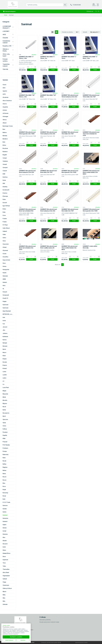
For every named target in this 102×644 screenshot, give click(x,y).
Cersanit (5, 168)
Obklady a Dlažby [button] (6, 50)
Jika (4, 330)
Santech (5, 521)
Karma (5, 340)
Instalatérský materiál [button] (6, 42)
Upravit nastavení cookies (81, 643)
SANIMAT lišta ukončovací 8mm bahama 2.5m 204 (27, 171)
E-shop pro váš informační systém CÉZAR (51, 643)
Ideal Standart (7, 311)
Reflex (5, 464)
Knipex (5, 359)
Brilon (4, 145)
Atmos (5, 120)
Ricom (5, 477)
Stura (4, 557)
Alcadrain (5, 97)
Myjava (5, 403)
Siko (4, 537)
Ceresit (5, 164)
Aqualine (5, 107)
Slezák (5, 541)
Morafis (5, 400)
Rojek (4, 490)
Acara (4, 85)
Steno (4, 550)
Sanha (4, 512)
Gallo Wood (6, 228)
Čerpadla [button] (5, 38)
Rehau (4, 470)
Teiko (4, 566)
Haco (4, 263)
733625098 (77, 5)
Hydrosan (5, 305)
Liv (4, 384)
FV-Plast (5, 225)
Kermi (4, 349)
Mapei (4, 391)
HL (3, 289)
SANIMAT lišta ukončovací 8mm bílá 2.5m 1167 (49, 171)
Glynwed (5, 250)
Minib (4, 397)
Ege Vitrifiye (6, 206)
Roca (4, 486)
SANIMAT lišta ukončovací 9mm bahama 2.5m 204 (49, 210)
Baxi (4, 129)
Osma (4, 426)
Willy (4, 595)
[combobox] (77, 32)
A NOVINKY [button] (6, 31)
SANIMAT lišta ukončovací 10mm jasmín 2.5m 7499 (27, 133)
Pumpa (5, 451)
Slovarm (5, 544)
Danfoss (5, 177)
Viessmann (6, 585)
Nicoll (4, 407)
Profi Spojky (6, 445)
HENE (4, 279)
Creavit (5, 171)
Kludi (4, 356)
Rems (4, 474)
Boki (4, 142)
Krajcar (5, 365)
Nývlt (4, 416)
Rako (4, 458)
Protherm (5, 448)
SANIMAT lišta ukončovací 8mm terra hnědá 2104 (27, 210)
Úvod (6, 15)
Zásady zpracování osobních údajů (49, 622)
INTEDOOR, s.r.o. (8, 314)
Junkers (5, 333)
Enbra (4, 209)
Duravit (5, 203)
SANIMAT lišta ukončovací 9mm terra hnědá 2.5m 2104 (27, 248)
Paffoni (5, 429)
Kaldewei (5, 337)
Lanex (4, 372)
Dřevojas (5, 196)
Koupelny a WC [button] (7, 46)
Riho (4, 483)
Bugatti (5, 155)
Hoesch (5, 292)
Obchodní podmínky (45, 620)
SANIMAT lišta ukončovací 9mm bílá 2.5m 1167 (70, 210)
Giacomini (6, 244)
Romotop (5, 493)
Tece (4, 563)
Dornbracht (6, 190)
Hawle (4, 273)
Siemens (5, 534)
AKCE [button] (4, 35)
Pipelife (5, 435)
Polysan (5, 442)
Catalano (5, 161)
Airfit (4, 94)
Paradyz (5, 432)
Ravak (4, 461)
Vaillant (5, 579)
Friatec (5, 222)
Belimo (5, 132)
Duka (4, 199)
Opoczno (5, 419)
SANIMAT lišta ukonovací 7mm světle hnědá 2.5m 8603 (69, 248)
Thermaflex (6, 569)
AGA (4, 88)
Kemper (5, 343)
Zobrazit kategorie (9, 11)
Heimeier (5, 276)
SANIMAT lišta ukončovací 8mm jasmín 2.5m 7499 (70, 171)
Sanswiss (5, 518)
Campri (5, 158)
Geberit (5, 231)
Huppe (5, 301)
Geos (4, 241)
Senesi (5, 528)
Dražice (5, 193)
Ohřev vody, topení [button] (6, 55)
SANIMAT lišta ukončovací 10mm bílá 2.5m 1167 (91, 96)
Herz (4, 286)
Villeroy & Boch (7, 588)
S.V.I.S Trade (6, 502)
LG (3, 381)
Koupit (32, 70)
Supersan (5, 560)
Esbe (4, 212)
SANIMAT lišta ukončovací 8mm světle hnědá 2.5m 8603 (91, 172)
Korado (5, 362)
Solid (4, 547)
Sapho (5, 525)
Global (5, 247)
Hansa (4, 266)
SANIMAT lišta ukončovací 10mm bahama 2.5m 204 (70, 96)
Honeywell (6, 295)
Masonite (5, 394)
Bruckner (5, 148)
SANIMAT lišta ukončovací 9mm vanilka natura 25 (49, 247)
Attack (5, 123)
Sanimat (11, 15)
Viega (4, 582)
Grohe (4, 254)
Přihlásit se (90, 11)
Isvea (4, 321)
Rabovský (6, 455)
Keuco (4, 352)
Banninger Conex (8, 126)
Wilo (4, 598)
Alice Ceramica (7, 101)
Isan (4, 317)
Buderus (5, 152)
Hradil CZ (5, 298)
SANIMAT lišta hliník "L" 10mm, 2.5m (26, 57)
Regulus (5, 467)
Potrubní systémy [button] (5, 60)
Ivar (4, 324)
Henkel (5, 282)
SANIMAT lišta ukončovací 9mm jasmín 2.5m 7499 (91, 210)
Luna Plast (6, 388)
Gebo (4, 234)
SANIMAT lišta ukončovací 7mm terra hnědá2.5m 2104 (91, 134)
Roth (4, 499)
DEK (4, 183)
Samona (5, 505)
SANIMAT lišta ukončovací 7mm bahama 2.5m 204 (49, 133)
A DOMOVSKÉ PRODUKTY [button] (7, 27)
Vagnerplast (6, 576)
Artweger (5, 117)
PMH (4, 439)
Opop (4, 423)
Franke (5, 219)
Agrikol (5, 91)
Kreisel (5, 368)
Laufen (5, 375)
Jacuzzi (5, 327)
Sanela (5, 509)
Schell (4, 531)
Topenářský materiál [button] (6, 65)
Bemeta (5, 136)
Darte (4, 180)
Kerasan (5, 346)
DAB (4, 174)
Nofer (4, 410)
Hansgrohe (6, 270)
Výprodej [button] (5, 69)
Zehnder (5, 604)
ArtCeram (5, 113)
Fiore (4, 215)
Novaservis (6, 413)
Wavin (4, 592)
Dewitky (5, 187)
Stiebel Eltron (6, 553)
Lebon (4, 378)
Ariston (5, 110)
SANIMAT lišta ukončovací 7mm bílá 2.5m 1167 (70, 133)
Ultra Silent (6, 572)
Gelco (4, 238)
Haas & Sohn (6, 260)
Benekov (5, 139)
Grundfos (5, 257)
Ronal (4, 496)
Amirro (5, 104)
